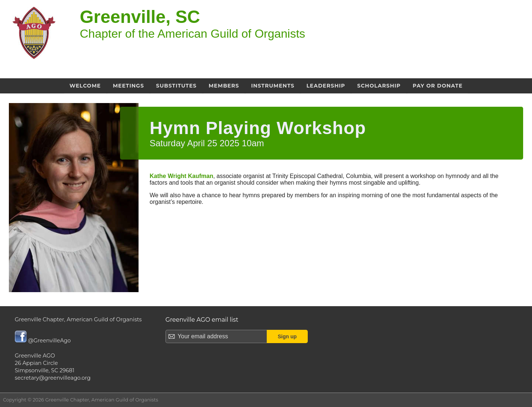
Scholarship (379, 86)
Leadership (326, 86)
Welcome (85, 86)
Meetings (128, 86)
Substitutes (176, 86)
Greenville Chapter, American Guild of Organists (78, 319)
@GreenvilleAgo (43, 341)
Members (224, 86)
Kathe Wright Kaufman (181, 176)
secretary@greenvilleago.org (53, 378)
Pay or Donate (438, 86)
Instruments (273, 86)
